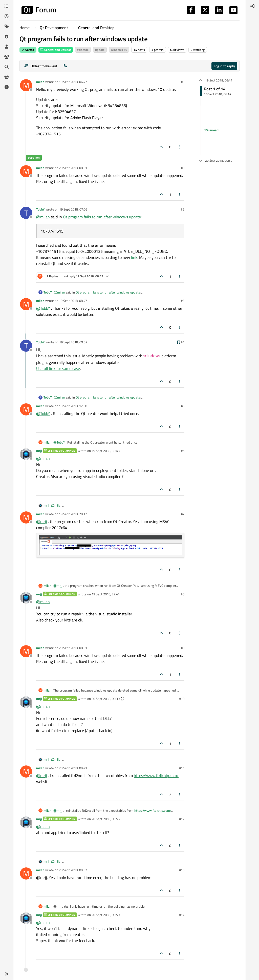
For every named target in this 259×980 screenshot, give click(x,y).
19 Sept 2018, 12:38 (73, 406)
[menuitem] (252, 6)
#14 (182, 915)
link (134, 257)
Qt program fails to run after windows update (102, 217)
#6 (183, 451)
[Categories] (7, 6)
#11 (182, 768)
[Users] (7, 47)
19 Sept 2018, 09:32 (73, 342)
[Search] (7, 67)
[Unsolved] (7, 87)
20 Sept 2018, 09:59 (106, 915)
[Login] (252, 6)
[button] (7, 974)
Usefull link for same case (58, 368)
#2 (183, 209)
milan (40, 82)
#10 (182, 699)
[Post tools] (180, 147)
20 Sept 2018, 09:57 (73, 870)
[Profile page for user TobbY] (26, 213)
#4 (183, 342)
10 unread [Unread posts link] (211, 130)
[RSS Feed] (65, 66)
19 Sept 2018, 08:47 (73, 301)
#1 (183, 82)
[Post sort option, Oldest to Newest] (41, 66)
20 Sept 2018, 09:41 (73, 768)
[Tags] (7, 26)
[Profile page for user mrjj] (26, 454)
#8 (183, 594)
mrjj (39, 451)
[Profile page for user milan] (26, 85)
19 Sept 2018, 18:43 (106, 451)
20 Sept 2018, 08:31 (73, 168)
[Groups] (7, 57)
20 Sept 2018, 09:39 (106, 699)
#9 (183, 168)
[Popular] (7, 36)
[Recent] (7, 16)
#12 (182, 819)
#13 (182, 870)
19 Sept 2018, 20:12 (73, 514)
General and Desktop (56, 50)
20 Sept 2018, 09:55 (106, 819)
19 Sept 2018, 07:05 (73, 209)
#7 (183, 514)
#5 (183, 406)
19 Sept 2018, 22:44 (106, 594)
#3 (183, 301)
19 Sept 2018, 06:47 (73, 82)
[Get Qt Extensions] (7, 77)
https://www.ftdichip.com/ (156, 776)
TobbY (40, 209)
